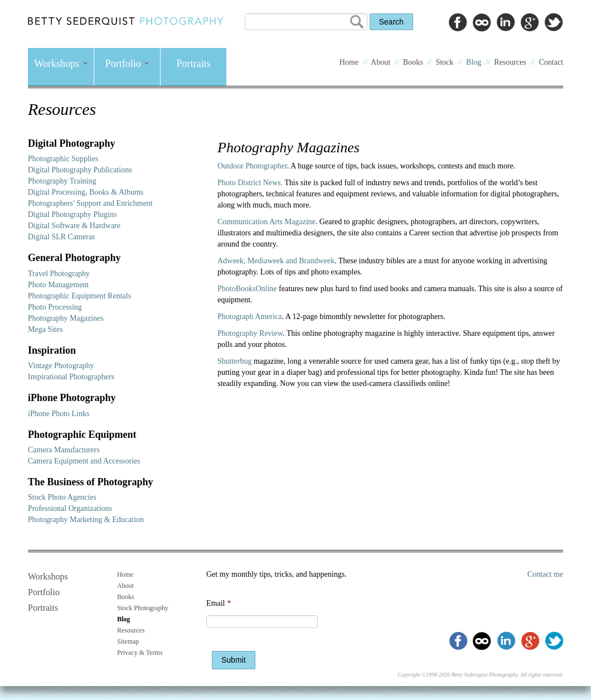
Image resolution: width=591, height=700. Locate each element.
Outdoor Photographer (252, 166)
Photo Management (58, 285)
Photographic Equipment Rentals (79, 296)
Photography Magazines (66, 318)
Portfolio (127, 64)
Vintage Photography (61, 366)
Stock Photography (143, 608)
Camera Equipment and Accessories (84, 461)
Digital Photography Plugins (72, 214)
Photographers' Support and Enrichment (90, 203)
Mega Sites (45, 329)
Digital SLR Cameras (62, 237)
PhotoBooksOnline (247, 289)
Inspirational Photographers (71, 377)
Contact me (545, 574)
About (381, 62)
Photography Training (62, 181)
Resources (510, 62)
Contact (551, 62)
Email (219, 603)
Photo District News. (250, 183)
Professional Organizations (70, 508)
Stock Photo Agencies (62, 497)
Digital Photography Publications (80, 170)
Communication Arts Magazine (267, 222)
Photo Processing (55, 307)
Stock (444, 62)
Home (349, 62)
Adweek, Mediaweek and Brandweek (276, 261)
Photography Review (250, 333)
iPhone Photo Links (59, 414)
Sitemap (128, 641)
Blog (474, 62)
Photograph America (250, 317)
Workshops (60, 64)
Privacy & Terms (140, 653)
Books (413, 62)
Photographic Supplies (63, 159)
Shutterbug (236, 361)
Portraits (194, 64)
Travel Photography (59, 274)
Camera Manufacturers (64, 450)
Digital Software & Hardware (74, 226)
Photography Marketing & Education (86, 520)
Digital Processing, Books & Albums (86, 192)
